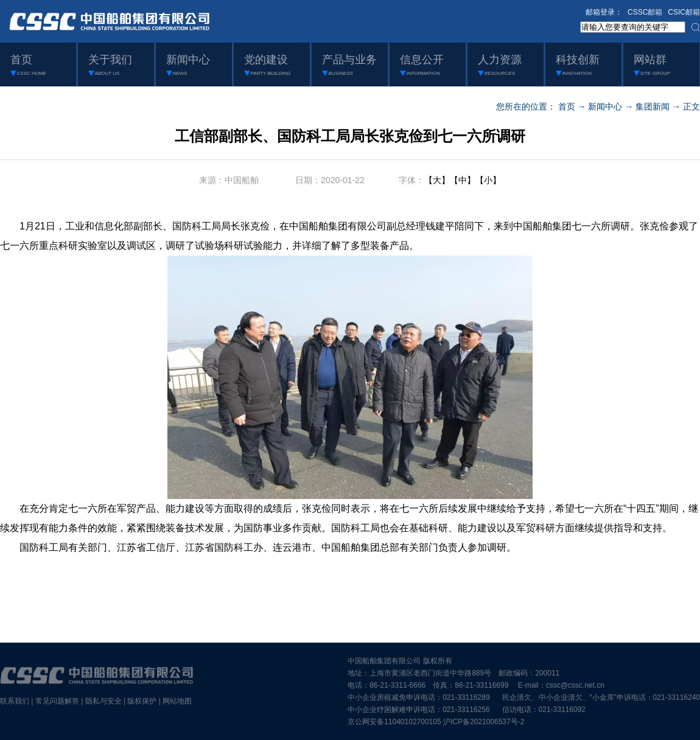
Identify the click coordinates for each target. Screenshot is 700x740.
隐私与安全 (103, 701)
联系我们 (15, 701)
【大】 (437, 180)
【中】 (463, 180)
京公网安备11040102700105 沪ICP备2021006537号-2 (436, 722)
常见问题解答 (57, 701)
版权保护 (142, 701)
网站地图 (177, 701)
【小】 (488, 180)
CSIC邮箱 (684, 12)
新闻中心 (605, 106)
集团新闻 (653, 106)
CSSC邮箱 (645, 12)
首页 (567, 106)
